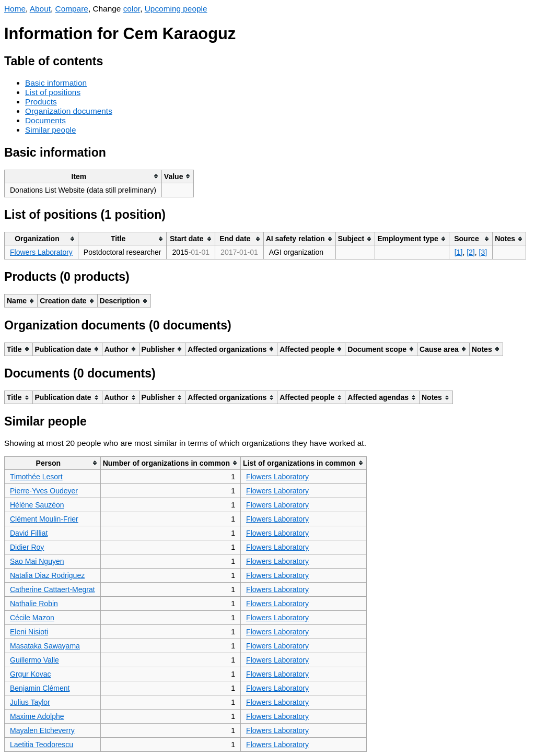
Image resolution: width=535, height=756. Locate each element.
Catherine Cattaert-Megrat (53, 589)
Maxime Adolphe (37, 716)
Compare (72, 9)
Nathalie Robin (34, 604)
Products (41, 102)
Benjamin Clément (40, 688)
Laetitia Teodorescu (42, 745)
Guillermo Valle (34, 660)
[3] (483, 252)
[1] (459, 252)
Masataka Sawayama (45, 646)
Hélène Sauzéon (37, 505)
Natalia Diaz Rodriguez (47, 575)
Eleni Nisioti (29, 632)
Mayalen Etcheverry (42, 730)
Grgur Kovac (31, 674)
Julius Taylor (30, 702)
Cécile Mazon (32, 618)
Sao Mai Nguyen (37, 561)
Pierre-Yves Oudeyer (44, 491)
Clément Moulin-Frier (44, 519)
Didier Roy (27, 547)
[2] (471, 252)
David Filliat (29, 533)
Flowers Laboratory (41, 252)
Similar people (51, 130)
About (40, 9)
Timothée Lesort (36, 477)
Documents (45, 120)
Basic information (56, 83)
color (132, 9)
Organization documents (69, 111)
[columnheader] (83, 176)
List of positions (53, 92)
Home (15, 9)
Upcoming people (176, 9)
